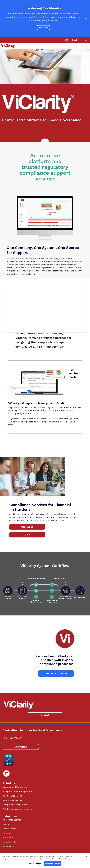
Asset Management (13, 820)
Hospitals (7, 833)
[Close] (86, 857)
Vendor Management (13, 800)
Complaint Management (15, 805)
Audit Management (12, 796)
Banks (6, 824)
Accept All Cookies (53, 864)
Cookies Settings (35, 864)
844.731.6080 (16, 738)
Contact (45, 715)
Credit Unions (10, 829)
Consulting (27, 527)
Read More (43, 28)
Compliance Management (16, 787)
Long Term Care (11, 842)
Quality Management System (17, 809)
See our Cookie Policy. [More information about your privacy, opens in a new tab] (61, 859)
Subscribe (21, 747)
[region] (45, 861)
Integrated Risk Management (17, 791)
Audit (27, 535)
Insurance (8, 838)
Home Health (9, 846)
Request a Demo (56, 673)
